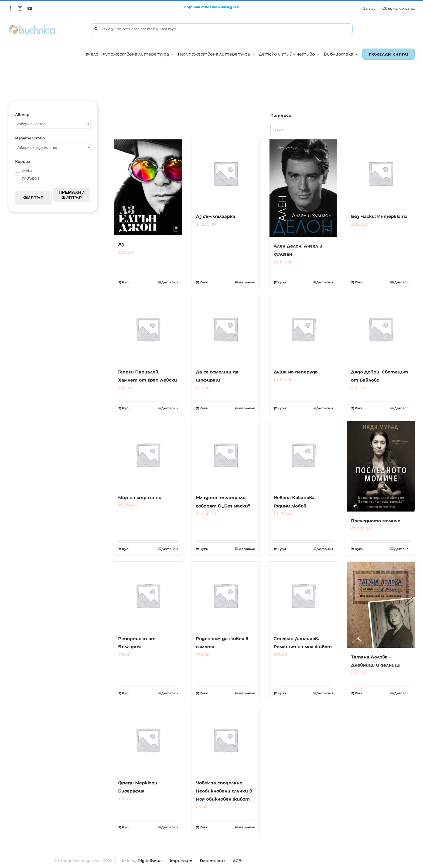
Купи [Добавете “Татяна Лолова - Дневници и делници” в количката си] (359, 693)
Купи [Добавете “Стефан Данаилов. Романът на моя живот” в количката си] (282, 693)
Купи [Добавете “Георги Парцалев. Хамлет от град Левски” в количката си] (126, 408)
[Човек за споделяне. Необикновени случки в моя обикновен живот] (226, 740)
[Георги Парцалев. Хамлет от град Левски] (148, 329)
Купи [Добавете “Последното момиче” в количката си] (359, 549)
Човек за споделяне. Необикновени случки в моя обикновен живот (224, 791)
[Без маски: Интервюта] (381, 173)
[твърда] (17, 178)
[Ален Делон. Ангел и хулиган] (303, 188)
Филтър (33, 198)
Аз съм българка (216, 216)
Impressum (181, 861)
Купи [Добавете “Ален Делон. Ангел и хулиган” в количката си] (282, 282)
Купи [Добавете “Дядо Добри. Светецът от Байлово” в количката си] (359, 408)
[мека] (17, 170)
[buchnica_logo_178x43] (32, 25)
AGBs (238, 861)
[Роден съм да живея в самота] (226, 596)
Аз (121, 244)
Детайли (170, 282)
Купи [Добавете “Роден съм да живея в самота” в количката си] (204, 693)
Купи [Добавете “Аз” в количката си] (126, 282)
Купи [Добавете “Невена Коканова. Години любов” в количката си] (282, 549)
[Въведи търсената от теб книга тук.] (221, 29)
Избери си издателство (37, 147)
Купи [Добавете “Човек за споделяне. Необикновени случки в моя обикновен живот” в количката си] (204, 827)
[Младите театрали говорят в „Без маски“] (226, 455)
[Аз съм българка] (226, 173)
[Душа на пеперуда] (303, 329)
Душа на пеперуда (296, 372)
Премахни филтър (72, 195)
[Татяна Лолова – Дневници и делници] (381, 605)
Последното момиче (376, 521)
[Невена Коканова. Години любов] (303, 455)
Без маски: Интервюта (379, 216)
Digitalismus (150, 861)
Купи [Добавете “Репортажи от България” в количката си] (126, 693)
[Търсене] (96, 29)
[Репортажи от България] (148, 596)
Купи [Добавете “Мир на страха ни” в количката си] (126, 549)
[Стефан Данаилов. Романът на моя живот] (303, 596)
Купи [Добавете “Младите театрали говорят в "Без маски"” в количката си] (204, 549)
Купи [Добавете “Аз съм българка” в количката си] (204, 282)
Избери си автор (31, 124)
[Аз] (148, 187)
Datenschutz (213, 861)
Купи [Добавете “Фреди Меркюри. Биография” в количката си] (126, 827)
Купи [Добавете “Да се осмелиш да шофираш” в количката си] (204, 408)
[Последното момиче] (381, 466)
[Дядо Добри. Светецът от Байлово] (381, 329)
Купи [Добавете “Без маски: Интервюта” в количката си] (359, 282)
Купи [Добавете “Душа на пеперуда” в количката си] (282, 408)
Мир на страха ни (140, 498)
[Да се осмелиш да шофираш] (226, 329)
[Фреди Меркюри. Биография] (148, 740)
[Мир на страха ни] (148, 455)
